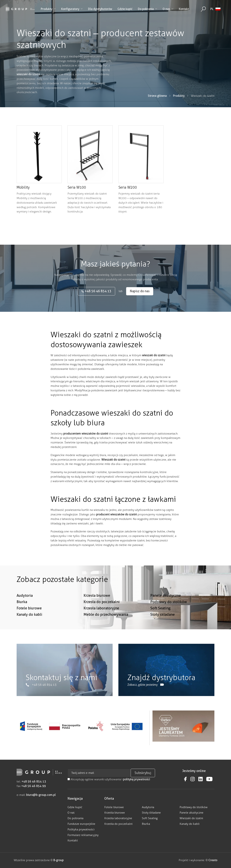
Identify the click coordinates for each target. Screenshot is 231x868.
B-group (58, 860)
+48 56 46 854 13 (34, 781)
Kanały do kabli (29, 627)
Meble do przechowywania (106, 627)
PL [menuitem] (212, 9)
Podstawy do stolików (169, 614)
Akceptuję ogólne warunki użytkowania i (109, 779)
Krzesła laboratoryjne (101, 620)
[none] (216, 9)
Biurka (22, 614)
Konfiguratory (72, 9)
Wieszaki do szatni (191, 818)
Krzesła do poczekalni (102, 614)
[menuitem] (216, 9)
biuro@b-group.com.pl (41, 795)
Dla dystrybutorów (100, 9)
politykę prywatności (137, 779)
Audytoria (25, 608)
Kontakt (184, 9)
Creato (213, 860)
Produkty (48, 9)
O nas (168, 9)
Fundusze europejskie (81, 824)
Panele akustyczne (166, 608)
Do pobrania (148, 9)
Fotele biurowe (29, 620)
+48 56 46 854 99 (34, 786)
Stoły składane (163, 627)
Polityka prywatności (81, 829)
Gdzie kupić (125, 9)
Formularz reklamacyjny (83, 835)
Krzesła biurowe (97, 608)
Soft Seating (160, 620)
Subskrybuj (143, 773)
